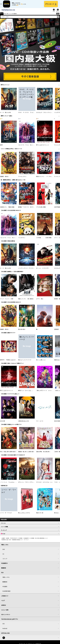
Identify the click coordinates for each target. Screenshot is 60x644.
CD (7, 15)
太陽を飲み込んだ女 (23, 423)
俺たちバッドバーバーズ (25, 362)
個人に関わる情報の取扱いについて (42, 540)
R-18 (30, 535)
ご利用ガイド (5, 597)
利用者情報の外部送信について (17, 541)
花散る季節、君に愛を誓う (43, 453)
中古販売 (5, 588)
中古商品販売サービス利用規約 (29, 540)
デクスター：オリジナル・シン (44, 484)
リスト (54, 13)
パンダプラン (22, 239)
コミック (12, 15)
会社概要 (3, 540)
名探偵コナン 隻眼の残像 (7, 209)
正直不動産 (57, 209)
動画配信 (4, 569)
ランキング (30, 532)
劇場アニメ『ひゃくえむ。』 (26, 392)
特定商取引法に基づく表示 (6, 541)
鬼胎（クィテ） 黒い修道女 (26, 300)
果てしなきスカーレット (43, 147)
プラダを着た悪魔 (41, 209)
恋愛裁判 (56, 331)
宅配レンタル (6, 579)
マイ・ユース (40, 423)
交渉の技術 (57, 423)
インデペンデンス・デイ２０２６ (27, 270)
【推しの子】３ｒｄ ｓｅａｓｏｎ (46, 392)
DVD (3, 15)
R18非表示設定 (6, 593)
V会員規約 (7, 540)
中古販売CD (19, 15)
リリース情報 (30, 528)
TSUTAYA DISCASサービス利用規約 (16, 540)
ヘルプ (3, 602)
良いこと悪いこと (41, 362)
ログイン (58, 13)
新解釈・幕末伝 (4, 178)
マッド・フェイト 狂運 (7, 300)
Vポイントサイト (6, 616)
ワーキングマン (22, 178)
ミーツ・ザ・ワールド (6, 514)
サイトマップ (26, 541)
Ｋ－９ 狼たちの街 (6, 114)
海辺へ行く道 (40, 514)
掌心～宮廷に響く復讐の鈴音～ (8, 453)
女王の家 (3, 423)
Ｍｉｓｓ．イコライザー (43, 270)
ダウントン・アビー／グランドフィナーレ (29, 484)
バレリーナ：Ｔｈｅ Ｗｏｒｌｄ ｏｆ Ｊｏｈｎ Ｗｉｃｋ (35, 147)
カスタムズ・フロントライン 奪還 (46, 114)
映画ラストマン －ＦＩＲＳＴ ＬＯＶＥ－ (48, 178)
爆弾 (1, 147)
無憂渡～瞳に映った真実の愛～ (26, 453)
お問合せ (4, 607)
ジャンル (30, 525)
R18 (58, 15)
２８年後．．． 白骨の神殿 (44, 239)
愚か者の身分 (22, 331)
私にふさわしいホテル (24, 514)
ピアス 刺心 (40, 300)
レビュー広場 (5, 611)
